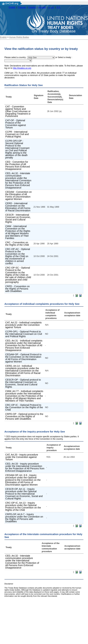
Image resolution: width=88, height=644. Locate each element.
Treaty (9, 97)
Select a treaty (64, 58)
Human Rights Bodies (19, 37)
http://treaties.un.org (22, 68)
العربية (51, 7)
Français (22, 7)
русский (42, 7)
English (12, 7)
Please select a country (15, 58)
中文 (58, 7)
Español (32, 7)
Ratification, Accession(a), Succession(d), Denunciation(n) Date (55, 97)
